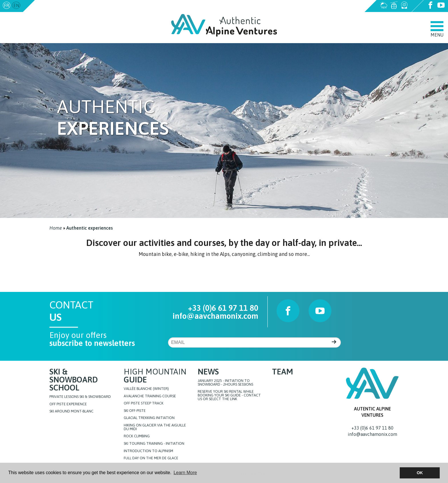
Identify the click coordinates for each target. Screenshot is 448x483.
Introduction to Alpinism (148, 451)
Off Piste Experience (68, 404)
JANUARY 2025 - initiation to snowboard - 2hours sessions (225, 383)
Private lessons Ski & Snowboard (80, 397)
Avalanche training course (150, 396)
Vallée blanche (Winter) (146, 389)
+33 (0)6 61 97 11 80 (223, 308)
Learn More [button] (185, 473)
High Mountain (155, 376)
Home (56, 228)
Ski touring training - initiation (154, 444)
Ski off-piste (135, 411)
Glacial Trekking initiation (149, 418)
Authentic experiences (90, 228)
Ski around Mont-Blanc (71, 411)
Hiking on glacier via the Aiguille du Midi (155, 427)
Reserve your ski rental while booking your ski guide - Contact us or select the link (229, 395)
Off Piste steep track (144, 403)
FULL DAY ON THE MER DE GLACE (151, 458)
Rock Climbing (137, 436)
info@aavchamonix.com (61, 5)
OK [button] (420, 473)
